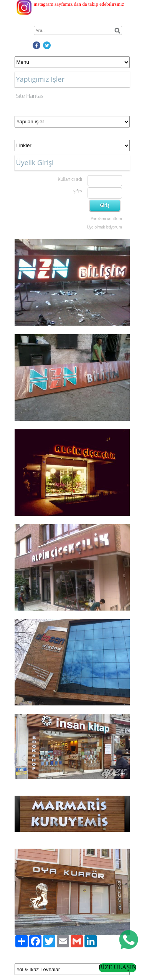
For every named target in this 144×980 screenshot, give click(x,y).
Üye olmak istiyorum (104, 227)
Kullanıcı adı (70, 179)
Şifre (78, 191)
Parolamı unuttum (106, 219)
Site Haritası (31, 96)
